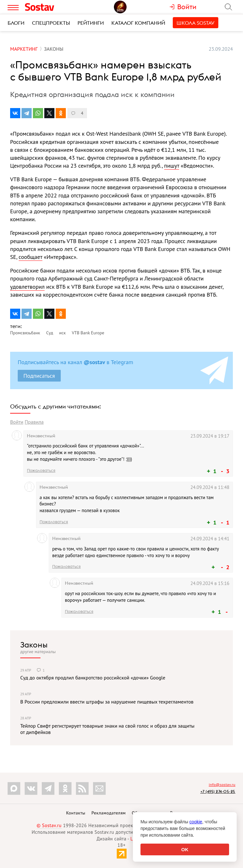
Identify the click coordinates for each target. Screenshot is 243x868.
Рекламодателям (109, 813)
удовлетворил (27, 287)
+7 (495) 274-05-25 (218, 791)
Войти (17, 422)
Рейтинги (91, 23)
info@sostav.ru (222, 784)
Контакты (76, 813)
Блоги (16, 23)
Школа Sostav (196, 23)
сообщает (31, 257)
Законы (34, 645)
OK (185, 849)
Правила (34, 422)
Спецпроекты (51, 23)
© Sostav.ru (49, 825)
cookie (196, 822)
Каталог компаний (138, 23)
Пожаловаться (41, 470)
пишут (172, 166)
